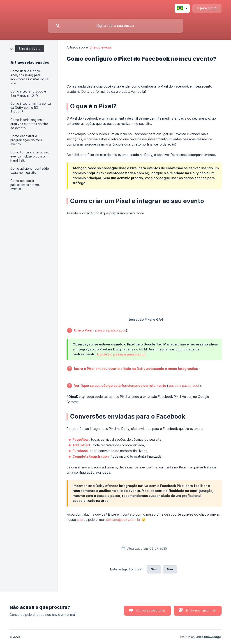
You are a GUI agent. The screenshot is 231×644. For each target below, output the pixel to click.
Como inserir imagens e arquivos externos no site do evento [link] (29, 124)
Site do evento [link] (101, 47)
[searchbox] (115, 26)
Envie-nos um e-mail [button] (201, 610)
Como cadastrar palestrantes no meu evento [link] (25, 185)
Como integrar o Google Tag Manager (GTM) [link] (28, 93)
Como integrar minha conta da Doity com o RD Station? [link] (31, 108)
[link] (27, 48)
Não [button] (170, 569)
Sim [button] (154, 569)
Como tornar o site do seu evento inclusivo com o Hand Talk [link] (30, 156)
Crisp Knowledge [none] (208, 637)
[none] (182, 8)
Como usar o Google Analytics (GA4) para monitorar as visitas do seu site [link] (30, 77)
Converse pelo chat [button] (151, 610)
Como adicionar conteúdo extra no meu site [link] (30, 171)
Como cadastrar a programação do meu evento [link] (26, 140)
